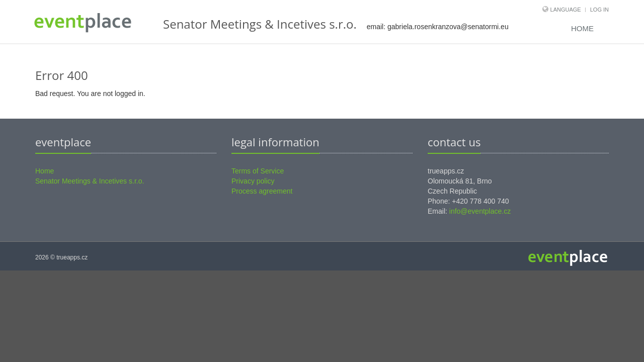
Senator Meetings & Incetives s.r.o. (90, 181)
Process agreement (262, 191)
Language (567, 10)
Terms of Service (258, 171)
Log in (599, 10)
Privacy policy (253, 181)
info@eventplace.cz (480, 211)
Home (582, 28)
